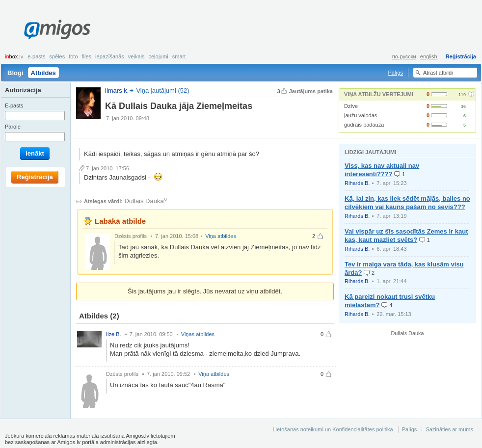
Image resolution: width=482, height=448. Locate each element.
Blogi (15, 73)
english (429, 56)
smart (179, 56)
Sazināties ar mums (449, 429)
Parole (13, 127)
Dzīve (351, 106)
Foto (73, 56)
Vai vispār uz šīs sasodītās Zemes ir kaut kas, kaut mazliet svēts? (406, 236)
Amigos (57, 29)
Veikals (136, 56)
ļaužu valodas (361, 115)
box (14, 56)
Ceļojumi (158, 56)
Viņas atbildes (198, 334)
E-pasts (36, 56)
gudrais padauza (364, 125)
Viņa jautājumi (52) (162, 91)
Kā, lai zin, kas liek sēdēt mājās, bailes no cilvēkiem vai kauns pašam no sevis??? (407, 203)
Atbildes (43, 73)
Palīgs (395, 73)
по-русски (404, 56)
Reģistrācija (461, 56)
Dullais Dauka (144, 201)
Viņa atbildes (221, 236)
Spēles (57, 56)
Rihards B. (357, 183)
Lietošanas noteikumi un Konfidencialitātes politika (333, 429)
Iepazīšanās (110, 56)
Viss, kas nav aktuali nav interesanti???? (382, 170)
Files (87, 56)
